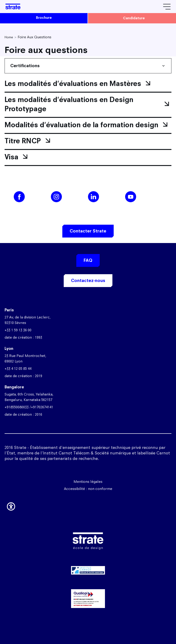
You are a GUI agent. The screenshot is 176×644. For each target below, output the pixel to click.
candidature (134, 18)
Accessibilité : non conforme (88, 489)
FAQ (88, 260)
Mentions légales (88, 482)
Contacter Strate (88, 231)
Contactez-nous (88, 281)
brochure (44, 18)
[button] (11, 506)
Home (9, 37)
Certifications (25, 66)
